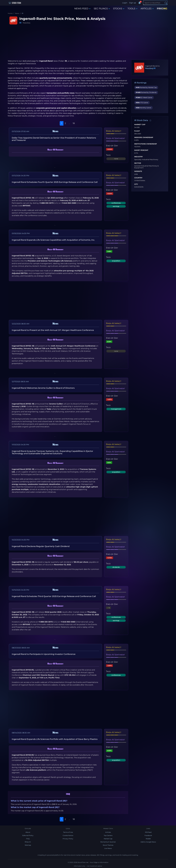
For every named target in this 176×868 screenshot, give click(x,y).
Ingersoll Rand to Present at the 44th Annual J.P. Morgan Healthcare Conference (53, 330)
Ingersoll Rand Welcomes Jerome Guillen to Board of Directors (43, 388)
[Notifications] (139, 3)
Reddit (148, 839)
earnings (116, 206)
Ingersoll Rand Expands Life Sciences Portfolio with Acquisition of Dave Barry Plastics (55, 739)
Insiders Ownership (144, 137)
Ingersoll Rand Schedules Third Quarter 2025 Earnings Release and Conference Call (54, 596)
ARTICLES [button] (147, 9)
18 (74, 123)
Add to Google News (148, 842)
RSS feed (148, 832)
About (28, 832)
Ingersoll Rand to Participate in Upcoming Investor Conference (44, 654)
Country (138, 178)
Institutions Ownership (146, 144)
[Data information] (150, 120)
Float (137, 131)
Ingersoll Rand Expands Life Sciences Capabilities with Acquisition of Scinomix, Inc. (53, 240)
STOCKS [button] (119, 9)
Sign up (133, 3)
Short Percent (141, 150)
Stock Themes (108, 845)
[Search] (155, 3)
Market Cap (140, 125)
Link (136, 174)
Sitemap (28, 845)
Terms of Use (68, 832)
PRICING (162, 9)
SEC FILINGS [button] (102, 9)
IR (20, 23)
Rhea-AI (28, 842)
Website (138, 171)
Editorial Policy (28, 835)
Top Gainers (108, 835)
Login (125, 3)
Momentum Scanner (108, 842)
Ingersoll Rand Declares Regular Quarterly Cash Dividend (41, 546)
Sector (138, 163)
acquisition (116, 261)
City (136, 184)
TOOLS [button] (133, 9)
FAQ (28, 839)
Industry (139, 157)
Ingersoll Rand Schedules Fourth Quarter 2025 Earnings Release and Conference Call (55, 182)
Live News (108, 848)
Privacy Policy (68, 839)
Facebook (148, 835)
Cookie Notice (68, 835)
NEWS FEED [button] (82, 9)
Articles (108, 832)
